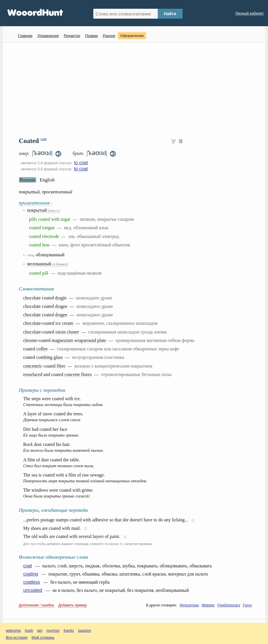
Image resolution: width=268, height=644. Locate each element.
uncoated (33, 590)
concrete (72, 374)
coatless (32, 582)
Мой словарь (43, 637)
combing (44, 357)
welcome (13, 630)
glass (58, 357)
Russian (28, 180)
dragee (61, 315)
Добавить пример (73, 605)
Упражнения (48, 36)
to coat (81, 163)
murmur (53, 630)
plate (102, 340)
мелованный (48, 264)
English (47, 180)
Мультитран (189, 605)
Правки (92, 36)
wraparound (85, 340)
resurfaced (33, 374)
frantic (69, 630)
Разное (109, 36)
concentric (33, 366)
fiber (61, 366)
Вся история (17, 637)
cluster (73, 332)
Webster (208, 605)
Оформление (132, 36)
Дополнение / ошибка (36, 605)
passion (85, 630)
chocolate (32, 298)
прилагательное (36, 203)
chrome (30, 340)
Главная (25, 36)
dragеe (61, 306)
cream (67, 323)
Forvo (247, 605)
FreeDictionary (229, 605)
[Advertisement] (136, 89)
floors (86, 374)
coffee (42, 349)
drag (59, 298)
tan (40, 630)
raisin (61, 332)
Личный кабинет (250, 13)
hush (29, 630)
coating (31, 574)
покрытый (44, 210)
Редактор (72, 36)
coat (44, 139)
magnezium (62, 340)
